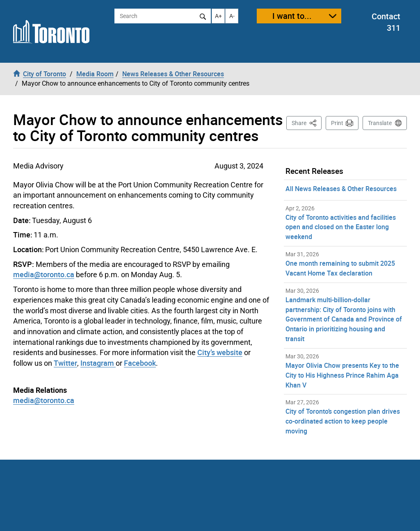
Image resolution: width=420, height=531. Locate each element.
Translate (380, 123)
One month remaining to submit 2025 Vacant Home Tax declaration (340, 268)
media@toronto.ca (44, 400)
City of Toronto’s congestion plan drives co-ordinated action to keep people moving (343, 421)
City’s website (220, 352)
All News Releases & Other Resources (341, 189)
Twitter (65, 363)
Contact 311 (386, 22)
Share (307, 122)
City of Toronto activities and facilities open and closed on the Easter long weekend (341, 227)
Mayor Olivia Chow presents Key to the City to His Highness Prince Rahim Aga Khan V (342, 375)
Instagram (98, 363)
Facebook (140, 363)
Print (337, 123)
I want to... (292, 16)
